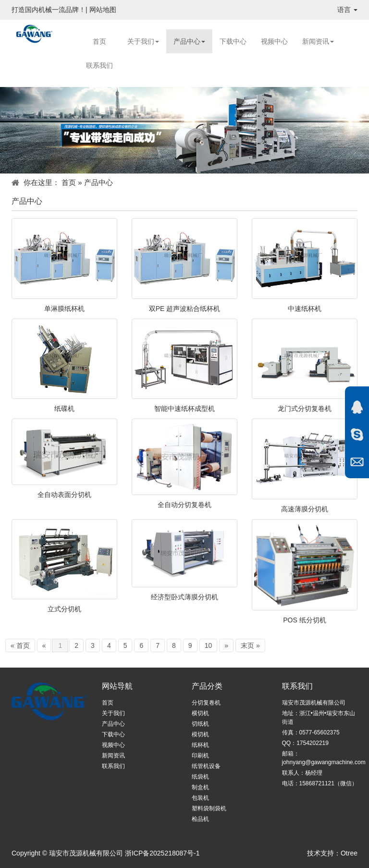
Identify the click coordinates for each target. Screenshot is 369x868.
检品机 (200, 819)
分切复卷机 (206, 703)
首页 (99, 41)
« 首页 (20, 645)
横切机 (200, 713)
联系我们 (99, 65)
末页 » (250, 645)
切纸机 (200, 724)
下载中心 (233, 41)
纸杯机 (200, 745)
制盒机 (200, 787)
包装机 (200, 798)
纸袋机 (200, 777)
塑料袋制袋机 (209, 808)
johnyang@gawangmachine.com (324, 762)
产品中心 (189, 41)
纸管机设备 (206, 766)
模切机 (200, 734)
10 (209, 645)
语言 (347, 10)
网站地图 (103, 10)
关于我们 (143, 41)
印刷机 (200, 756)
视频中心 (274, 41)
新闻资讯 (318, 41)
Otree (349, 853)
